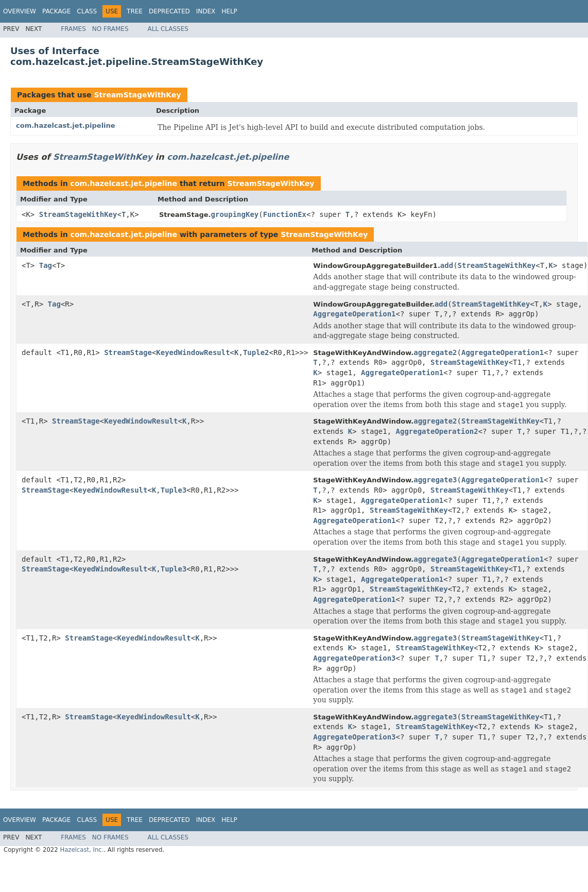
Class (87, 11)
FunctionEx (285, 214)
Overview (20, 11)
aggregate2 (435, 352)
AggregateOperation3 (354, 658)
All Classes (168, 29)
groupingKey (235, 214)
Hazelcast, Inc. (82, 850)
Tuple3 (174, 490)
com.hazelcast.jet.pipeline (66, 125)
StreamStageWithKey (137, 95)
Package (56, 11)
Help (229, 11)
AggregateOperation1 (354, 314)
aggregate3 (435, 480)
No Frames (110, 29)
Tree (135, 11)
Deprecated (169, 11)
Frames (73, 29)
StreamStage (128, 352)
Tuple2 (256, 352)
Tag (46, 265)
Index (206, 11)
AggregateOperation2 (437, 431)
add (447, 265)
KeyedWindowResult (193, 352)
